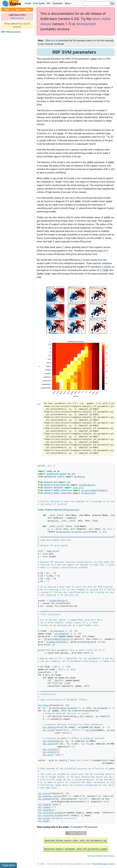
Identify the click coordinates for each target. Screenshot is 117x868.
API (49, 3)
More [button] (68, 3)
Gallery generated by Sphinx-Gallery (101, 856)
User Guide (39, 3)
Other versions (17, 18)
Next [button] (28, 10)
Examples (58, 3)
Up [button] (17, 10)
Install (28, 3)
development (86, 24)
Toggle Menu (8, 865)
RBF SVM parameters (11, 32)
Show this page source (103, 864)
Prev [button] (7, 10)
